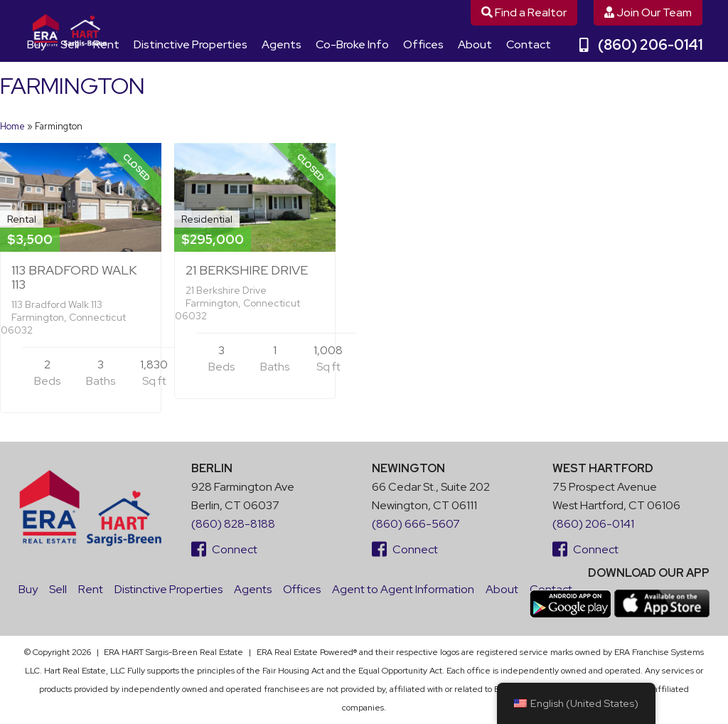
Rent (106, 44)
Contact (529, 44)
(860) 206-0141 (641, 45)
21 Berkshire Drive (247, 270)
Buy (37, 44)
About (475, 44)
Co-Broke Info (352, 44)
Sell (70, 44)
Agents (282, 44)
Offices (423, 44)
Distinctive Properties (191, 44)
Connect (224, 549)
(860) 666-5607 (416, 524)
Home (12, 126)
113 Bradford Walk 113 (74, 277)
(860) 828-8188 (233, 524)
